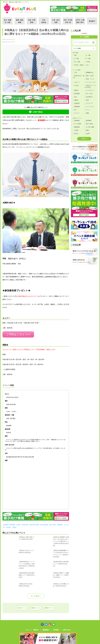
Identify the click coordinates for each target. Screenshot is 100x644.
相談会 (15, 526)
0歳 (75, 55)
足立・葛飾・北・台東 (8, 20)
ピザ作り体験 (89, 127)
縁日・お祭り (89, 76)
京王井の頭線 (44, 523)
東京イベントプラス (20, 8)
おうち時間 (77, 124)
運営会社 (38, 629)
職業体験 (76, 127)
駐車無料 (12, 523)
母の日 (76, 134)
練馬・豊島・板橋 (20, 20)
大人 (87, 65)
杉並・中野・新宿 (32, 20)
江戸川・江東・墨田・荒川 (80, 20)
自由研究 (76, 103)
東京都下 (92, 20)
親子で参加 (53, 523)
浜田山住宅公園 (34, 523)
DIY (75, 110)
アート (87, 110)
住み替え (9, 526)
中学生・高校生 (78, 65)
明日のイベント (36, 607)
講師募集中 (46, 629)
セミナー (66, 523)
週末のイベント (54, 607)
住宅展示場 (25, 523)
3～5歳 (76, 58)
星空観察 (76, 94)
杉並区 (18, 523)
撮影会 (76, 100)
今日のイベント (17, 607)
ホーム (31, 629)
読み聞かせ (89, 97)
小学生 (87, 62)
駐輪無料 (60, 523)
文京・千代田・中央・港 (68, 20)
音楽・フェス (89, 79)
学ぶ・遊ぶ (89, 94)
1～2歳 (87, 55)
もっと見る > (36, 595)
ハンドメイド (89, 107)
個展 (87, 113)
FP (4, 526)
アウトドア (89, 103)
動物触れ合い (89, 72)
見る (75, 97)
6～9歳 (87, 58)
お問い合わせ (63, 629)
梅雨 (87, 130)
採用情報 (54, 629)
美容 (87, 100)
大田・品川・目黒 (56, 20)
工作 (75, 72)
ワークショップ (90, 82)
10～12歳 (76, 62)
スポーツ (76, 82)
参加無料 (6, 523)
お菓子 (87, 134)
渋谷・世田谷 (44, 20)
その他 (76, 85)
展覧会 (76, 90)
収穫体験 (76, 107)
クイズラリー (89, 90)
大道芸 (76, 130)
